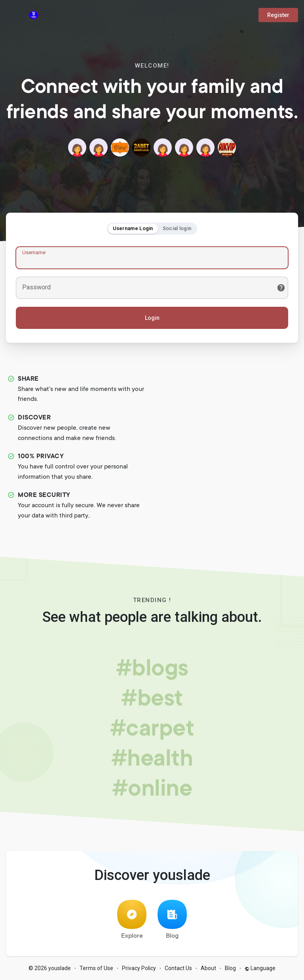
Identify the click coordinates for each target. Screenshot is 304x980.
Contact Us (178, 968)
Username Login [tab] (133, 228)
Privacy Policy (139, 968)
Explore (132, 920)
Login (152, 318)
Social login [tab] (177, 228)
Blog (172, 920)
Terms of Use (96, 968)
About (208, 968)
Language (260, 968)
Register (278, 15)
